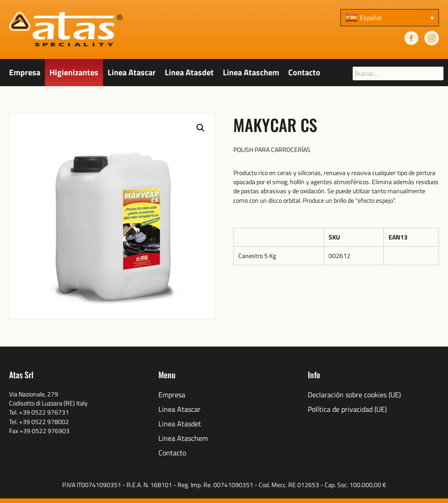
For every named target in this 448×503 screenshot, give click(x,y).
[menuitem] (390, 18)
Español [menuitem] (371, 17)
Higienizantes (74, 72)
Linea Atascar (132, 72)
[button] (201, 128)
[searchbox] (398, 73)
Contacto (304, 72)
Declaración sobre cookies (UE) (354, 395)
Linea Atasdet (189, 72)
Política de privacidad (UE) (347, 409)
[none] (390, 18)
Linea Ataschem (251, 72)
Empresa (25, 72)
